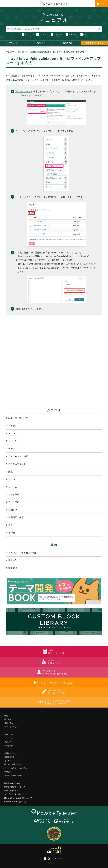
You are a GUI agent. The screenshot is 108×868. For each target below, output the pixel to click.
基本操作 (13, 560)
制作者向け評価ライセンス (15, 787)
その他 (12, 533)
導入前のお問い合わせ (13, 764)
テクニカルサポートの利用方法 (16, 768)
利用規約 (8, 772)
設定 (11, 471)
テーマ (12, 448)
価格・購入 (9, 723)
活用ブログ (73, 34)
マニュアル (54, 20)
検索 (99, 29)
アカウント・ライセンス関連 (22, 552)
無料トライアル (10, 753)
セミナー (8, 761)
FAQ (85, 34)
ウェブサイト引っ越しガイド (16, 794)
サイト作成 (14, 494)
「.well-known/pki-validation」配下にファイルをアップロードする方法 (56, 52)
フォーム (13, 487)
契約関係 (13, 510)
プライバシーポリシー (13, 775)
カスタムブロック (17, 464)
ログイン (102, 4)
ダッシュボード (23, 91)
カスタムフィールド (18, 456)
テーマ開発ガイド (11, 791)
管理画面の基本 (16, 517)
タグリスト (44, 34)
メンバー (13, 433)
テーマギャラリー (11, 727)
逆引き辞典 (59, 34)
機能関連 (13, 568)
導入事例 (8, 719)
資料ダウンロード (11, 757)
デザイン (21, 52)
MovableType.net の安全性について (18, 798)
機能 (6, 716)
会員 (11, 525)
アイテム (13, 425)
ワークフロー (15, 502)
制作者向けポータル (12, 783)
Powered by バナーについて (15, 802)
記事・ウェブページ (18, 418)
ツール (12, 479)
